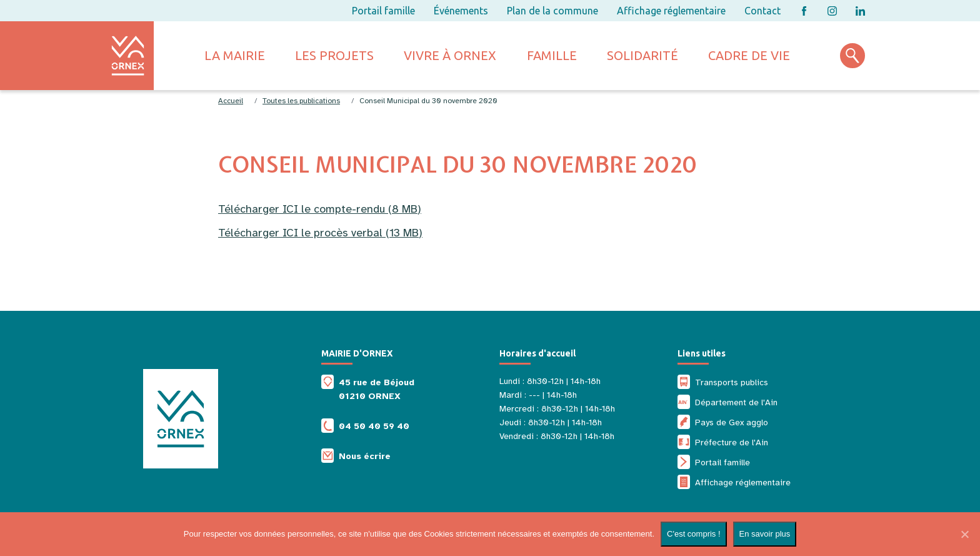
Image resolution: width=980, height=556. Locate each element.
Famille (552, 55)
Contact (762, 11)
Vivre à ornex (450, 55)
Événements (461, 11)
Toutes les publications (301, 101)
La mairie (235, 55)
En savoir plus (765, 534)
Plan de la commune (552, 11)
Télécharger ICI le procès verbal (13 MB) (320, 233)
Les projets (334, 55)
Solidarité (642, 55)
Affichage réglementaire (671, 11)
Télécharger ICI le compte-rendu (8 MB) (320, 209)
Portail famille (383, 11)
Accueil (231, 101)
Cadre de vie (749, 55)
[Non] (964, 534)
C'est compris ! (694, 534)
